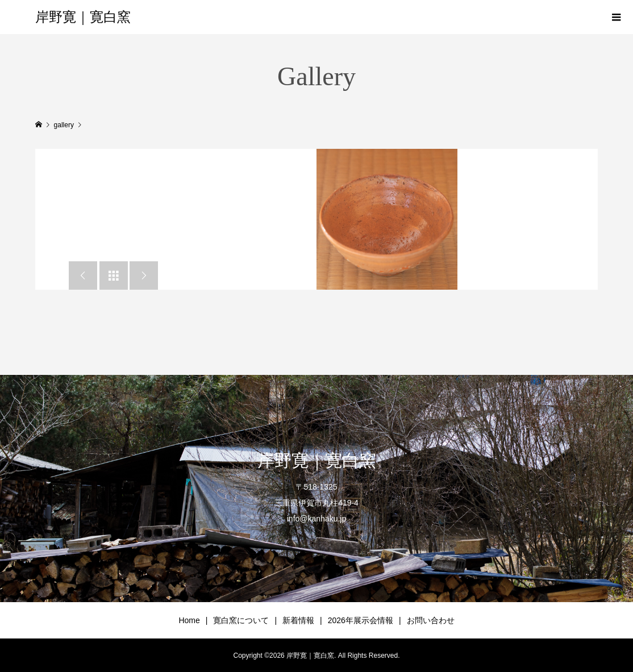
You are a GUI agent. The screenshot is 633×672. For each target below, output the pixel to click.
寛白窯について (241, 620)
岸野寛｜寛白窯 (83, 17)
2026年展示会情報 (361, 620)
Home (189, 620)
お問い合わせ (431, 620)
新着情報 (298, 620)
